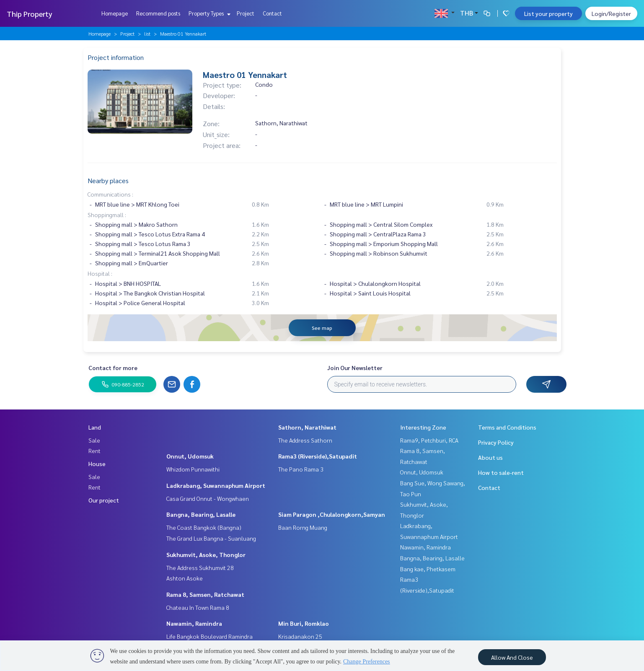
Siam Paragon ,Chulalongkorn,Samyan (332, 514)
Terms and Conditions (507, 427)
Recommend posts (158, 13)
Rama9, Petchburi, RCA (429, 440)
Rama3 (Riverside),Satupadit (318, 456)
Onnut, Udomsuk (190, 456)
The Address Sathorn (305, 440)
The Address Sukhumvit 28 (200, 567)
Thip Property (30, 14)
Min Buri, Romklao (304, 623)
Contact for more (113, 368)
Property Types (208, 13)
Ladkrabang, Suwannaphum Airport (216, 485)
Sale (94, 440)
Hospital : (100, 273)
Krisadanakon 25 (300, 636)
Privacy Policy (496, 442)
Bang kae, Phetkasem (428, 569)
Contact (272, 13)
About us (490, 457)
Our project (104, 500)
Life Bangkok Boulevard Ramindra (209, 636)
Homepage (115, 13)
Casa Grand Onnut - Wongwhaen (208, 498)
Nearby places (108, 180)
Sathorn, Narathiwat (307, 427)
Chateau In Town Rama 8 (198, 607)
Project (246, 13)
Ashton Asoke (185, 578)
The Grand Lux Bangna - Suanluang (211, 538)
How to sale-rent (501, 472)
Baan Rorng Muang (303, 527)
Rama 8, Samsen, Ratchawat (205, 594)
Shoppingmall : (107, 215)
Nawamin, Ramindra (194, 623)
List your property (548, 13)
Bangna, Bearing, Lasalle (201, 514)
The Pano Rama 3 (301, 469)
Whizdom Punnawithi (193, 469)
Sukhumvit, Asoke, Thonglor (206, 554)
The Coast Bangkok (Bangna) (204, 527)
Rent (94, 451)
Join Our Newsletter (355, 368)
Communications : (110, 194)
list (147, 34)
